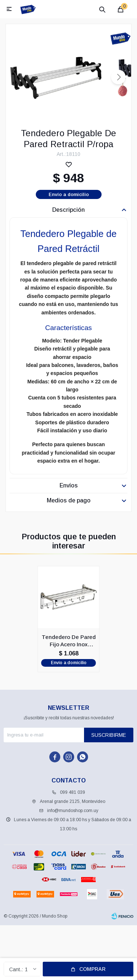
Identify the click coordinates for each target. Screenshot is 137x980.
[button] (118, 77)
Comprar (92, 969)
